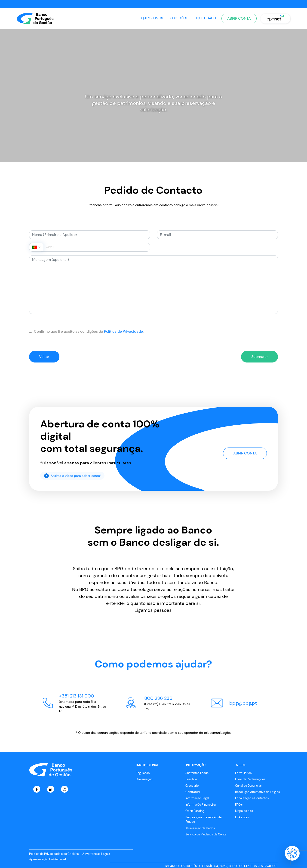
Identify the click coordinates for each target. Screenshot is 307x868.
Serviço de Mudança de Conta (206, 835)
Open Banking (195, 811)
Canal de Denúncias (248, 786)
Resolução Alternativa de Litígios (258, 792)
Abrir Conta (239, 18)
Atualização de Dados (200, 828)
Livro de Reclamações (250, 780)
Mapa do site (244, 811)
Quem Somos (152, 18)
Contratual (193, 792)
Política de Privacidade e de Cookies (54, 854)
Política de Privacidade (123, 331)
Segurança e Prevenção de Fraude (203, 820)
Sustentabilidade (197, 773)
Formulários (243, 773)
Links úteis (242, 818)
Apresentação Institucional (48, 860)
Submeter (258, 357)
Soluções (179, 18)
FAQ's (239, 805)
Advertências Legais (96, 854)
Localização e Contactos (252, 799)
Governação (144, 780)
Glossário (192, 786)
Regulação (143, 773)
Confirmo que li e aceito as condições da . (86, 331)
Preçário (191, 780)
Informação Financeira (201, 805)
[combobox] (36, 247)
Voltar (46, 357)
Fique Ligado (205, 18)
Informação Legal (197, 799)
